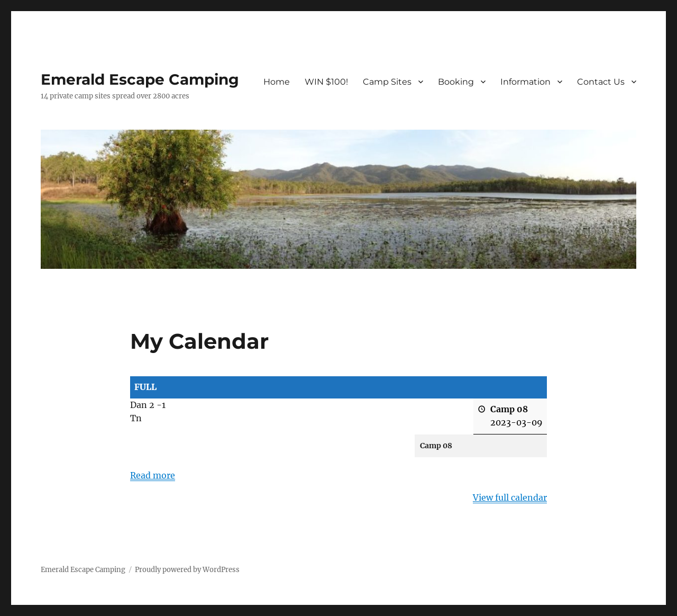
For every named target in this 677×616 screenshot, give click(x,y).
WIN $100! (326, 82)
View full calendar (510, 497)
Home (277, 82)
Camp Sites (387, 82)
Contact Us (601, 82)
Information (525, 82)
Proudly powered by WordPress (187, 570)
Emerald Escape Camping (140, 79)
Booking (456, 82)
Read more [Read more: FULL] (153, 475)
